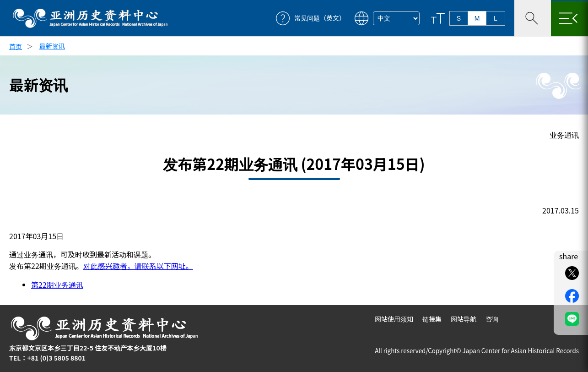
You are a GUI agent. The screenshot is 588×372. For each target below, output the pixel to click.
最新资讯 (52, 46)
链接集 (432, 319)
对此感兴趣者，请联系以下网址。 (138, 266)
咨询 (492, 319)
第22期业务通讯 (57, 284)
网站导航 (464, 319)
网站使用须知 (394, 319)
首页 (16, 46)
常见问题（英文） (320, 18)
